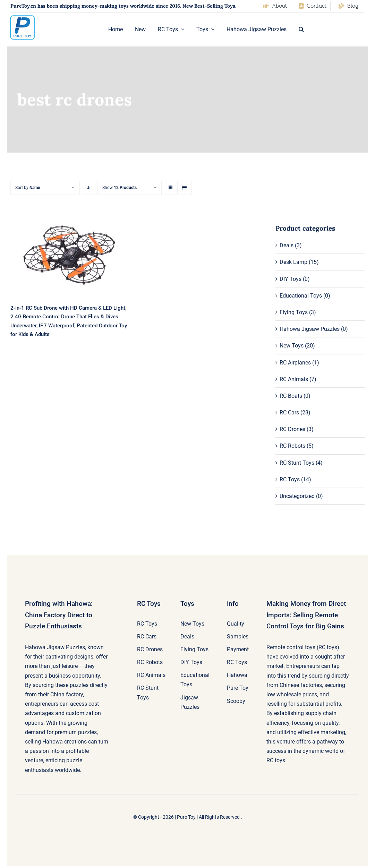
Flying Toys (294, 312)
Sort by (28, 188)
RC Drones (292, 429)
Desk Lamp (293, 262)
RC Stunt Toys (297, 463)
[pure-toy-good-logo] (23, 18)
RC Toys (290, 479)
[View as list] (184, 188)
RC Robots (292, 446)
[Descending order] (89, 188)
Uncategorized (297, 496)
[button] (301, 29)
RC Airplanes (295, 363)
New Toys (292, 346)
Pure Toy (186, 817)
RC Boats (291, 396)
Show (120, 188)
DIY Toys (291, 279)
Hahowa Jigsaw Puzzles (310, 329)
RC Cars (289, 412)
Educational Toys (301, 296)
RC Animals (294, 379)
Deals (287, 245)
